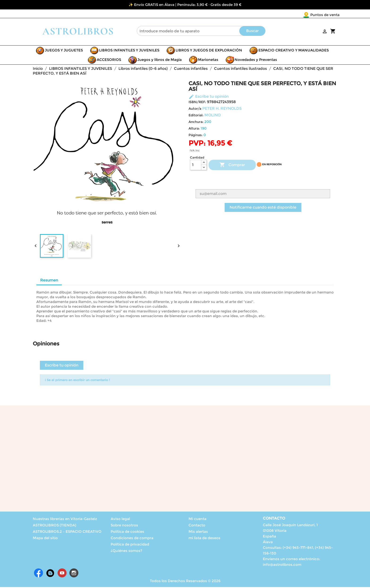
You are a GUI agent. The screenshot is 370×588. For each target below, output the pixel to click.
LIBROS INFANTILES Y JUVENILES (129, 51)
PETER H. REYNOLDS (222, 109)
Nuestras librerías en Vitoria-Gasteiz (65, 520)
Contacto (197, 526)
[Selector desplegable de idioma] (330, 15)
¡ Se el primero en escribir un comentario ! (77, 381)
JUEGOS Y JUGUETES (64, 51)
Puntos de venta (297, 15)
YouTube (62, 574)
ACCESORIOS (109, 61)
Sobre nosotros (124, 526)
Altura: (194, 129)
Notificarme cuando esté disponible (263, 208)
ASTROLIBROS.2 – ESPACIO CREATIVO (67, 532)
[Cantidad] (196, 166)
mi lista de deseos (204, 539)
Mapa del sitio (45, 539)
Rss (50, 574)
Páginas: (196, 136)
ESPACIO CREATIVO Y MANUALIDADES (294, 51)
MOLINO (212, 116)
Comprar (232, 166)
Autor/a (195, 109)
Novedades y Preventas (256, 61)
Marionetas (208, 61)
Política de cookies (127, 532)
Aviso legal (120, 520)
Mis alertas (198, 532)
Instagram (74, 574)
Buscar (252, 32)
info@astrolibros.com (282, 565)
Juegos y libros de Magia (160, 61)
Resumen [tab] (49, 281)
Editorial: (196, 116)
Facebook (38, 574)
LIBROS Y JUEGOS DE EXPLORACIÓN (209, 51)
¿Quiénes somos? (126, 552)
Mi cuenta (198, 520)
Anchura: (196, 123)
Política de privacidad (130, 545)
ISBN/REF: (197, 103)
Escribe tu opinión (209, 97)
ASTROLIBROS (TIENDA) (55, 526)
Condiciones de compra (132, 539)
